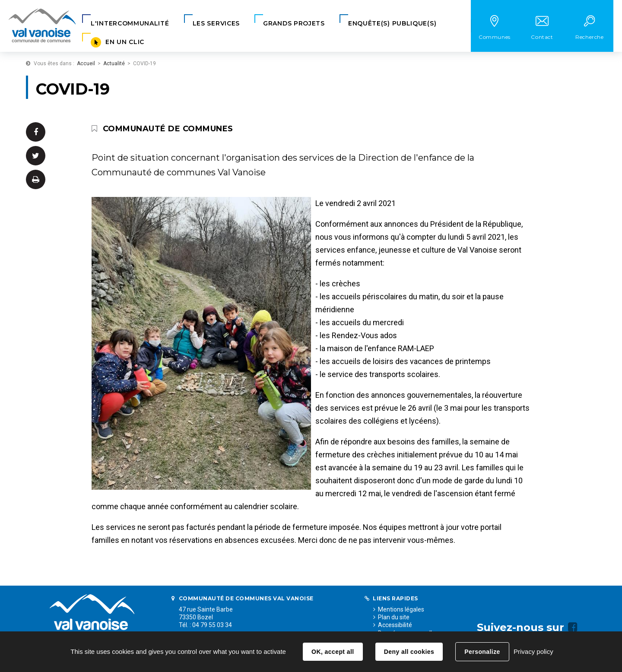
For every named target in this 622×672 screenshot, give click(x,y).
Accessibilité (395, 625)
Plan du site (394, 617)
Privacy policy (533, 651)
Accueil (86, 63)
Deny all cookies (409, 652)
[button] (130, 24)
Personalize (482, 652)
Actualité (114, 63)
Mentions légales (401, 609)
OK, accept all (333, 652)
